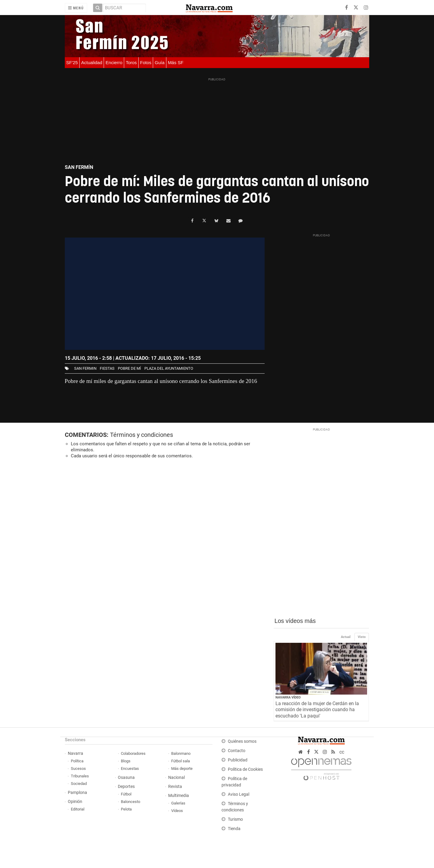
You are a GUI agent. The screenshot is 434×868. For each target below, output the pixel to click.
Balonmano (181, 753)
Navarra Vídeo (288, 697)
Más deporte (182, 768)
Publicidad (238, 760)
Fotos (146, 62)
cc (342, 752)
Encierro (114, 62)
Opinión (75, 802)
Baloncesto (131, 802)
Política (77, 761)
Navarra (75, 753)
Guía (160, 62)
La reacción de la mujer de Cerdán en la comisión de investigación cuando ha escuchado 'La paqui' (317, 710)
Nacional (176, 778)
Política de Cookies (245, 769)
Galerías (178, 803)
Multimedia (179, 796)
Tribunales (80, 776)
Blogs (126, 761)
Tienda (234, 829)
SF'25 (72, 62)
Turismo (235, 819)
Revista (175, 787)
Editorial (78, 809)
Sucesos (78, 768)
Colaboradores (133, 753)
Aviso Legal (239, 794)
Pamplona (77, 793)
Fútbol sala (181, 761)
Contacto (237, 751)
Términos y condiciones (142, 435)
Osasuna (126, 778)
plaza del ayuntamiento (169, 368)
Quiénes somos (242, 741)
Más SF (176, 62)
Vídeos (177, 811)
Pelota (126, 809)
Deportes (126, 787)
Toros (131, 62)
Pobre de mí (129, 368)
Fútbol (126, 794)
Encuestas (130, 768)
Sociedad (79, 784)
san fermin (85, 368)
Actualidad (92, 62)
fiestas (107, 368)
